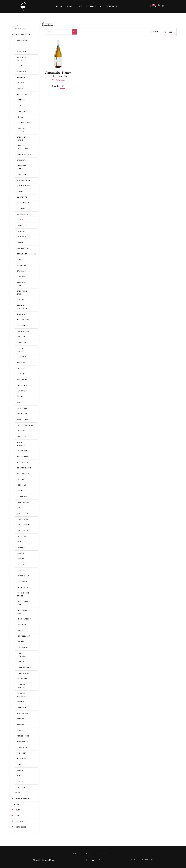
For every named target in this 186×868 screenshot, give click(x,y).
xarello (21, 765)
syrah (20, 630)
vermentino (23, 736)
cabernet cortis (22, 130)
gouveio (21, 265)
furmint (21, 231)
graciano (22, 271)
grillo (20, 300)
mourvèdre (23, 451)
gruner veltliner (22, 307)
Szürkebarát (23, 636)
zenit (20, 776)
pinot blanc (23, 514)
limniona (22, 343)
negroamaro (24, 437)
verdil (20, 730)
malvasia (21, 374)
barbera (21, 100)
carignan (22, 160)
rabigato (22, 542)
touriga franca (21, 686)
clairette (22, 197)
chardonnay (24, 180)
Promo (17, 793)
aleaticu (21, 52)
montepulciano (25, 425)
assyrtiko (22, 94)
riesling (21, 565)
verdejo (21, 725)
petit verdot (24, 502)
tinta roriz (23, 673)
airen (20, 46)
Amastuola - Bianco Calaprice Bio (58, 74)
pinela (20, 508)
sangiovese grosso (23, 595)
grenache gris (22, 293)
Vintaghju (22, 747)
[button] (154, 32)
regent (20, 559)
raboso (21, 548)
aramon (21, 77)
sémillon (22, 625)
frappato (22, 226)
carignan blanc (22, 167)
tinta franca (24, 668)
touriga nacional (22, 695)
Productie (21, 821)
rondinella (23, 576)
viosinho (22, 759)
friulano (22, 237)
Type (18, 816)
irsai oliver (23, 320)
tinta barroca (21, 655)
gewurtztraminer (25, 254)
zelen (20, 770)
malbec (20, 368)
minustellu (23, 408)
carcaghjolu (24, 155)
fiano (20, 220)
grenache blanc (22, 284)
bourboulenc (24, 123)
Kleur (19, 810)
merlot (21, 403)
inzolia (21, 314)
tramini (21, 702)
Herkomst (21, 827)
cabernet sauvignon (23, 147)
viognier (21, 753)
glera (20, 260)
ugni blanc (23, 713)
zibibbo (21, 782)
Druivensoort (24, 35)
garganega (23, 248)
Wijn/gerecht (23, 799)
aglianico (22, 40)
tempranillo (24, 648)
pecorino (22, 497)
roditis (21, 570)
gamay (20, 243)
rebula (20, 553)
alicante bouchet (21, 59)
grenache (22, 277)
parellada (22, 491)
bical (19, 106)
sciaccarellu (24, 619)
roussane (22, 582)
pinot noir (23, 531)
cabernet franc (22, 139)
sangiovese (23, 587)
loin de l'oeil (21, 350)
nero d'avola (21, 444)
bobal (20, 117)
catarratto (23, 175)
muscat (21, 479)
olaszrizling (24, 468)
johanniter (23, 331)
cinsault (21, 191)
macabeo (21, 357)
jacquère (22, 326)
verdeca (21, 719)
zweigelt (22, 787)
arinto (20, 83)
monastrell (23, 420)
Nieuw (17, 804)
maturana (22, 391)
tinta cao (22, 662)
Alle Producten (20, 27)
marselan (22, 385)
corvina (21, 209)
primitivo (22, 536)
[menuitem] (59, 7)
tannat (21, 642)
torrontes (23, 679)
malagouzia (23, 363)
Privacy (77, 854)
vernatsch (22, 742)
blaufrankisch (25, 111)
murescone (23, 457)
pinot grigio (24, 525)
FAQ (97, 854)
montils (21, 431)
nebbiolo (22, 485)
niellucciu (22, 462)
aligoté (21, 66)
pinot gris (22, 519)
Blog (88, 854)
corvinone (23, 214)
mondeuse (22, 414)
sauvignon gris (23, 612)
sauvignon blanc (23, 603)
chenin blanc (24, 186)
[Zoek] (74, 32)
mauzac (21, 397)
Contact (109, 854)
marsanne (22, 380)
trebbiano (22, 708)
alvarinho (22, 72)
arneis (20, 89)
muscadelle (23, 474)
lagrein (21, 337)
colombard (23, 203)
